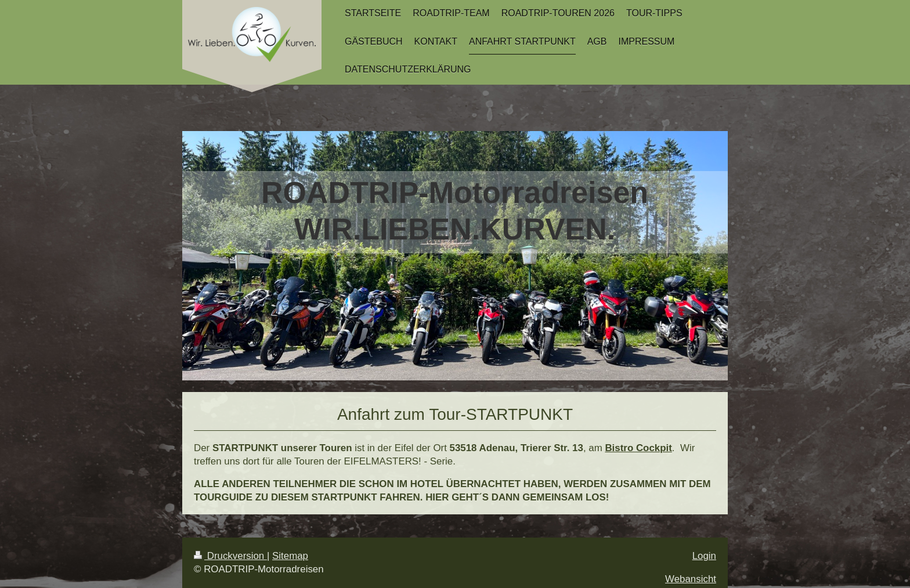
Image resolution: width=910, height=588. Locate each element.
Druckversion (230, 556)
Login (704, 556)
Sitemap (290, 556)
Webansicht (691, 579)
